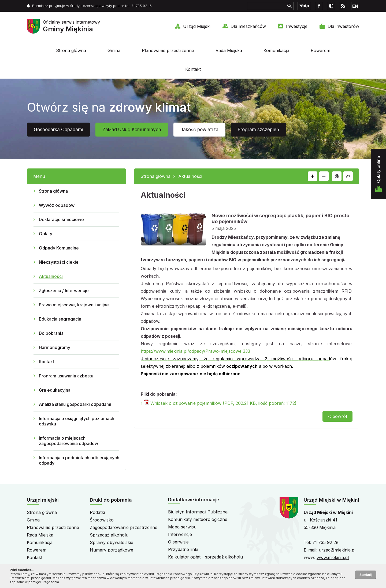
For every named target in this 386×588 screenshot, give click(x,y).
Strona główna (71, 50)
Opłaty (46, 234)
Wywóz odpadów (57, 205)
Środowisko (102, 520)
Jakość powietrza (199, 130)
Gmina (114, 50)
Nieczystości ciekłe (59, 262)
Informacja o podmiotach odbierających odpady (79, 460)
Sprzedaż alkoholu (109, 535)
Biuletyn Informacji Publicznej (198, 512)
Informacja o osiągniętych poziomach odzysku (77, 421)
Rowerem (320, 50)
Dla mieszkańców (248, 26)
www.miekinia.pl (333, 557)
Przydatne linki (183, 549)
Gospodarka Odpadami (58, 130)
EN (355, 6)
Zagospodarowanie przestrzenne (124, 527)
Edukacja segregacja (60, 319)
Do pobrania (51, 333)
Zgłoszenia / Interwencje (64, 291)
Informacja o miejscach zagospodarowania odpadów (68, 441)
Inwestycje (297, 26)
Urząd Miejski (197, 26)
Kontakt (193, 69)
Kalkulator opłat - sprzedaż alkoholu (205, 557)
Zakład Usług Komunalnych (132, 130)
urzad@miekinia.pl (337, 550)
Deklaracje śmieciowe (61, 219)
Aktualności (51, 276)
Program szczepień (258, 130)
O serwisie (178, 542)
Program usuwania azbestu (66, 376)
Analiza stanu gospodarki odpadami (75, 404)
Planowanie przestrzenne (168, 50)
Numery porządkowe (112, 550)
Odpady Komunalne (59, 248)
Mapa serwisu (182, 527)
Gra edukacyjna (55, 390)
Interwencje (180, 534)
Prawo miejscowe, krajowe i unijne (74, 305)
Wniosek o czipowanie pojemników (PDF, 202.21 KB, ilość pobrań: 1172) (220, 403)
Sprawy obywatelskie (112, 542)
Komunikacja (276, 50)
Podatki (97, 512)
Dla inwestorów (343, 26)
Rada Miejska (229, 50)
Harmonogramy (55, 347)
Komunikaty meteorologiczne (198, 519)
